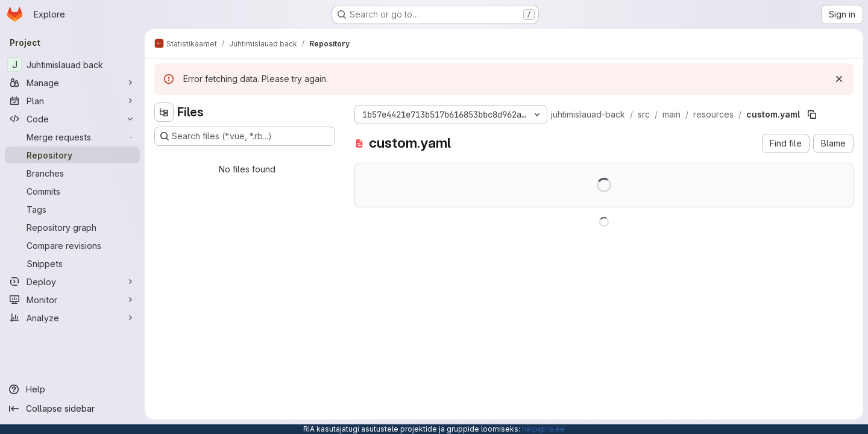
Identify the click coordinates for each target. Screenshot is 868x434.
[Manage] (72, 83)
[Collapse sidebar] (72, 409)
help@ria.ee (543, 429)
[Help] (72, 389)
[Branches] (72, 173)
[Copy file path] (812, 115)
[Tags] (72, 209)
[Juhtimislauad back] (72, 64)
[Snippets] (72, 263)
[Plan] (72, 101)
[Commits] (72, 191)
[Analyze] (72, 318)
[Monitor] (72, 300)
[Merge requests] (72, 137)
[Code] (72, 119)
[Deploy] (72, 281)
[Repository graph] (72, 227)
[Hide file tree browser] (164, 112)
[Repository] (72, 155)
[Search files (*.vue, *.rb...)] (245, 136)
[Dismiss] (839, 79)
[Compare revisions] (72, 245)
